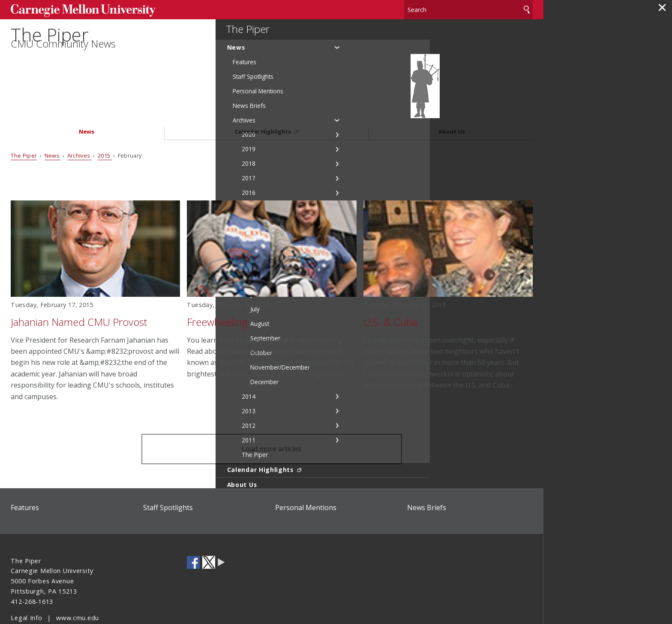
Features (25, 477)
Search (527, 8)
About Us (452, 101)
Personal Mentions (306, 477)
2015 (105, 125)
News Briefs (427, 477)
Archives (79, 125)
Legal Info (26, 587)
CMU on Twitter (209, 531)
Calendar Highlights (263, 101)
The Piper (55, 46)
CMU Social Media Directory (221, 531)
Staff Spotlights (168, 477)
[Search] (468, 8)
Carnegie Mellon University (76, 9)
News (87, 101)
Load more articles (271, 418)
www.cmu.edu (78, 587)
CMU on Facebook (193, 531)
